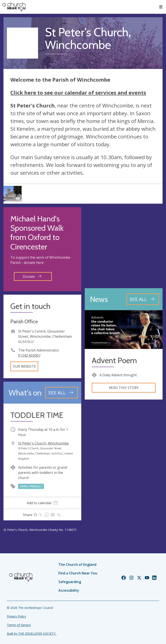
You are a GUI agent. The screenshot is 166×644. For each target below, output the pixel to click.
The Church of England (77, 565)
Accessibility (69, 590)
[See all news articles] (143, 299)
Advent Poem (114, 360)
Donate (32, 277)
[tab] (42, 503)
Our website (24, 366)
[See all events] (61, 393)
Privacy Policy (16, 616)
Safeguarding (70, 582)
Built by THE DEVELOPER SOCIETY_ (32, 634)
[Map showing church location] (124, 246)
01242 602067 (29, 355)
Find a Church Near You (78, 573)
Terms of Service (19, 625)
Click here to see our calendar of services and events (78, 93)
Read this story (124, 388)
